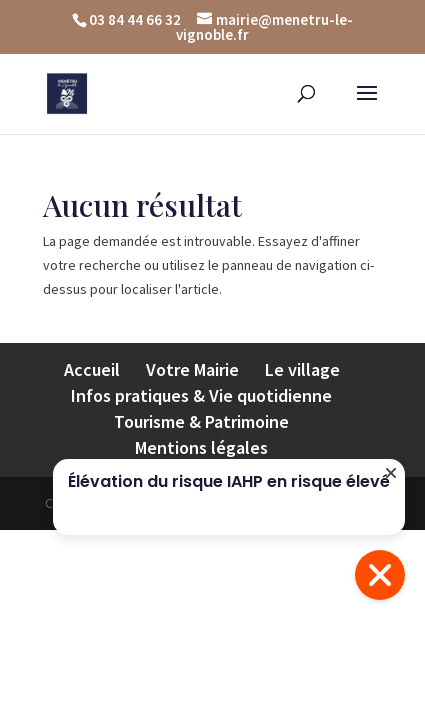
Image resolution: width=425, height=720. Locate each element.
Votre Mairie (192, 369)
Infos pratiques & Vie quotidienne (201, 395)
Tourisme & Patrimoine (201, 421)
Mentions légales (201, 447)
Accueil (92, 369)
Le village (302, 369)
